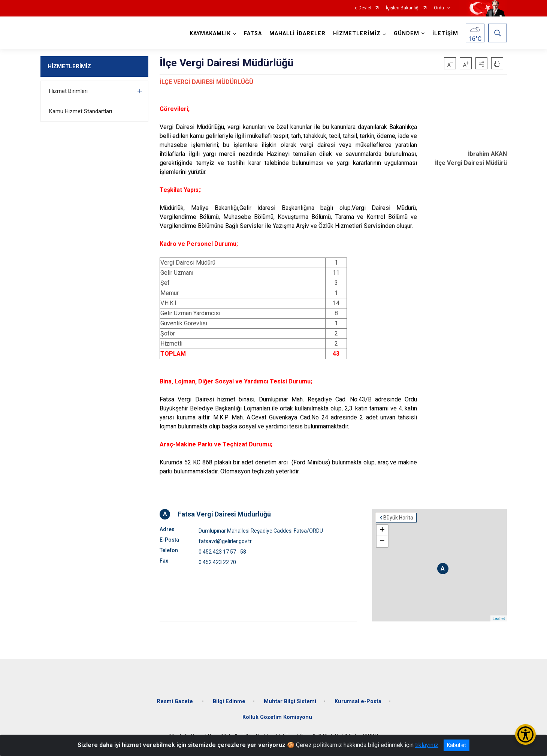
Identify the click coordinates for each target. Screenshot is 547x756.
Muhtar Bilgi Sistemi (290, 701)
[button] (481, 63)
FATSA (253, 34)
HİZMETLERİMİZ (69, 66)
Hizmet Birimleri (68, 91)
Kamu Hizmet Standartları (81, 111)
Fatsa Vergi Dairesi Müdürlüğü (224, 514)
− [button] (382, 542)
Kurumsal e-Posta (358, 701)
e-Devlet (363, 8)
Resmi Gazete (176, 701)
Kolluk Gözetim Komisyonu (277, 717)
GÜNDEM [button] (407, 34)
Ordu (439, 8)
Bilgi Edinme (229, 701)
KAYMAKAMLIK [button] (210, 34)
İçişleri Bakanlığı (403, 8)
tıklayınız (427, 745)
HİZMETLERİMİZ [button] (357, 34)
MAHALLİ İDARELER (297, 34)
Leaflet (498, 618)
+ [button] (382, 530)
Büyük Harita (398, 518)
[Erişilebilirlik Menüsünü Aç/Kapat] (525, 734)
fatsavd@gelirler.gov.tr (225, 541)
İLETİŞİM (445, 34)
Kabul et (457, 745)
